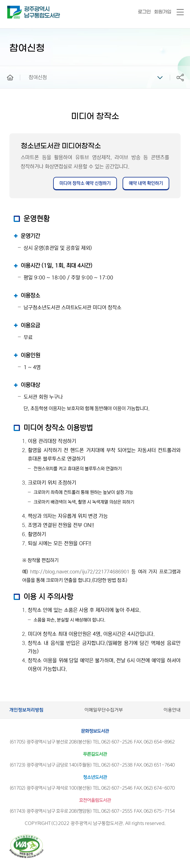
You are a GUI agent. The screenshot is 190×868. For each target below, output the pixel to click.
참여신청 (38, 77)
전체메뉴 (180, 12)
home (6, 69)
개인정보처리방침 (26, 710)
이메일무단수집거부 (104, 710)
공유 (180, 77)
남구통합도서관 (15, 8)
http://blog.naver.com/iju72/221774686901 (80, 572)
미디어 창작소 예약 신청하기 (85, 183)
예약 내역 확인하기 (146, 183)
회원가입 (163, 12)
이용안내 (172, 710)
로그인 (144, 12)
